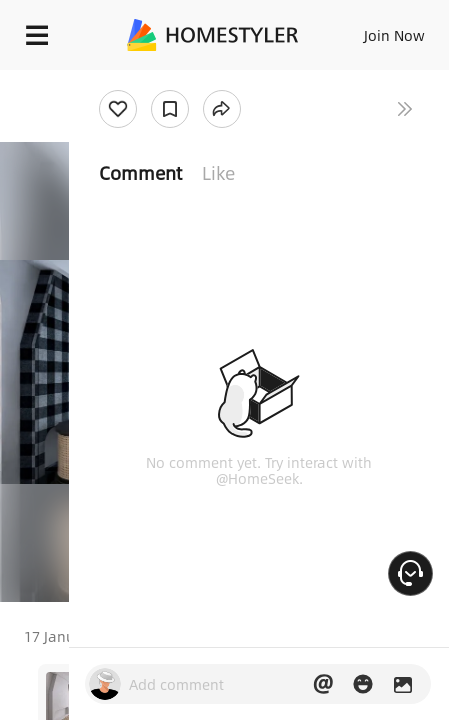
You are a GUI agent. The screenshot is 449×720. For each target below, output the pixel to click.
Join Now (394, 35)
